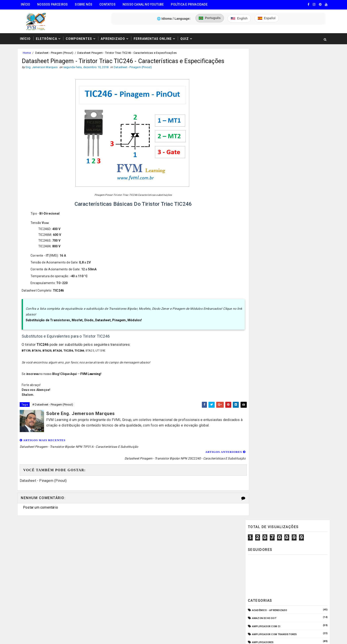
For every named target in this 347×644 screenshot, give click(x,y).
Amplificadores (262, 168)
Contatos (109, 4)
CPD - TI (257, 224)
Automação (259, 192)
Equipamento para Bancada (270, 264)
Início (27, 4)
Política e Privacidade (190, 4)
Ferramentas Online (154, 36)
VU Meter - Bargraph (266, 353)
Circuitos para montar (267, 208)
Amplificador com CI (266, 152)
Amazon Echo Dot (264, 144)
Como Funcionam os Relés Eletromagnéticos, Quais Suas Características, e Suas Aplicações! (291, 433)
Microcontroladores (266, 320)
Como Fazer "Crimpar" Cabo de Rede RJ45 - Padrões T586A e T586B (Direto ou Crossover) (297, 469)
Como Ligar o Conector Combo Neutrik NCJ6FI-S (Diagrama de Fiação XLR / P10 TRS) (296, 395)
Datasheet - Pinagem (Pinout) (55, 51)
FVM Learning (92, 379)
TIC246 (60, 296)
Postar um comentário (42, 507)
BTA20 (48, 356)
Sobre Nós (85, 4)
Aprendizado (114, 36)
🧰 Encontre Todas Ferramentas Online (51, 550)
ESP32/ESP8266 (261, 272)
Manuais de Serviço (265, 312)
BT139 (28, 356)
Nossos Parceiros (54, 4)
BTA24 (59, 356)
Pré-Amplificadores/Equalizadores (276, 344)
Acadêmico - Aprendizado (269, 136)
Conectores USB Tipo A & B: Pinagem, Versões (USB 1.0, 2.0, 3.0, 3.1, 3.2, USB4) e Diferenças (296, 414)
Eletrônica (48, 36)
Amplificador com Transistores (274, 160)
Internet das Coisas (265, 304)
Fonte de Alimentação (266, 288)
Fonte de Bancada (264, 296)
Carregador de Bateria (267, 200)
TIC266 (81, 356)
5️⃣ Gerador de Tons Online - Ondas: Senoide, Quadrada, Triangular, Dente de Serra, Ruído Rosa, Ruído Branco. (59, 610)
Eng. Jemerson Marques (109, 636)
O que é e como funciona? (269, 336)
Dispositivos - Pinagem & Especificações (280, 240)
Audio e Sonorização (266, 184)
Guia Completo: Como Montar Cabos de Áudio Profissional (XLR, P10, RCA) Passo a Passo (296, 377)
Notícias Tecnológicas (267, 328)
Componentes (80, 36)
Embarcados (260, 256)
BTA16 (38, 356)
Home (28, 51)
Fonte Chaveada (262, 280)
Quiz (186, 36)
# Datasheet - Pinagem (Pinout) (54, 410)
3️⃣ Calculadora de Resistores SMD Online (53, 584)
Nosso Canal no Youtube (145, 4)
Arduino (257, 176)
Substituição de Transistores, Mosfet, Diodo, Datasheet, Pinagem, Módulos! (85, 326)
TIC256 (70, 356)
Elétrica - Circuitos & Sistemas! (274, 248)
